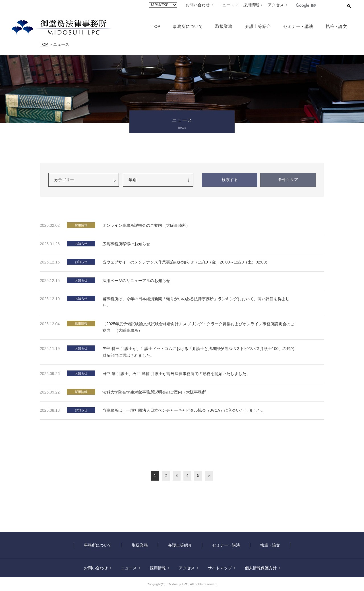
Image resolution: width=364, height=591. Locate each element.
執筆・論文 (336, 26)
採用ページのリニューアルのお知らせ (136, 281)
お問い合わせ (199, 5)
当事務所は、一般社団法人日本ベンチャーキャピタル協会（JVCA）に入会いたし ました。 (184, 410)
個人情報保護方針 (262, 568)
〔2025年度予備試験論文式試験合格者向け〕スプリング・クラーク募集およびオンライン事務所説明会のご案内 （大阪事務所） (198, 327)
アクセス (278, 5)
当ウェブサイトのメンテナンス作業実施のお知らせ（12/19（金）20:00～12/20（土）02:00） (186, 262)
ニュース (228, 5)
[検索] (318, 5)
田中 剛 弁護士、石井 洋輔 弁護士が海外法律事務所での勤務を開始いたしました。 (176, 374)
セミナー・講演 (298, 26)
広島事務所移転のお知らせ (126, 244)
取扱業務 (224, 26)
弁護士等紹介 (258, 26)
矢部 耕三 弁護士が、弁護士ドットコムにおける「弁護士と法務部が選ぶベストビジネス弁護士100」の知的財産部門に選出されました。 (198, 352)
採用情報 (253, 5)
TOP (156, 26)
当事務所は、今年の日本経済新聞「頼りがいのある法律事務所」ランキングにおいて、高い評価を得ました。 (196, 302)
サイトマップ (222, 568)
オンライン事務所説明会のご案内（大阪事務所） (146, 225)
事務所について (188, 26)
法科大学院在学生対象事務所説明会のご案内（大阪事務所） (156, 392)
